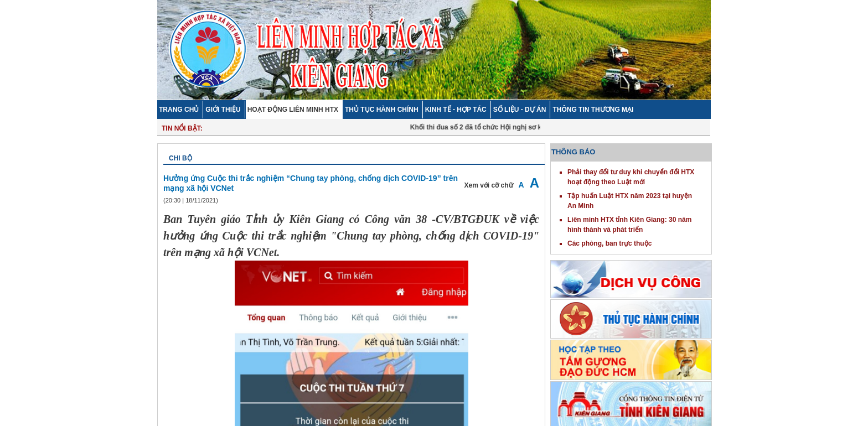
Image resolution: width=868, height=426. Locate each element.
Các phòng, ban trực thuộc (609, 243)
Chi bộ (180, 158)
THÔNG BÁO (573, 152)
